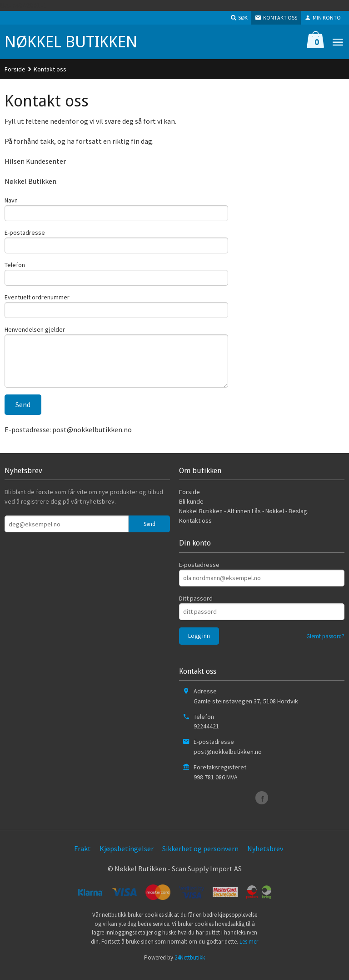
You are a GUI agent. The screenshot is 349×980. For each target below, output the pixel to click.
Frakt (82, 857)
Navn (11, 200)
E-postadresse (25, 234)
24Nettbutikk (190, 967)
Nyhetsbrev (265, 857)
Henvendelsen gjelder (35, 335)
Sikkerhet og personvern (200, 857)
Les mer (249, 950)
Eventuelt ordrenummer (37, 301)
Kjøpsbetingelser (127, 857)
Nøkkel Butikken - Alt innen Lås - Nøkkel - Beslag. (244, 520)
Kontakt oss (195, 530)
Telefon (15, 268)
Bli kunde (191, 510)
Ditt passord (196, 607)
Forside (15, 69)
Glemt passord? (325, 645)
